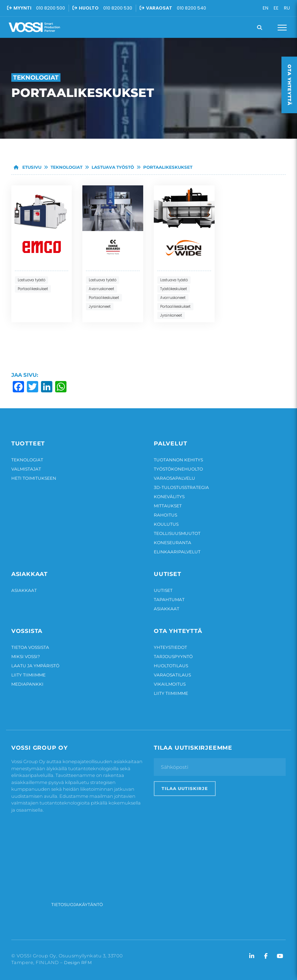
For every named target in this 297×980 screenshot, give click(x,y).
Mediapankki (27, 684)
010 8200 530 (118, 8)
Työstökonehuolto (178, 469)
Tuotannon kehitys (178, 460)
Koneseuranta (173, 543)
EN (266, 8)
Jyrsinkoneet (100, 307)
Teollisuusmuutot (177, 533)
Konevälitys (169, 497)
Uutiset (163, 590)
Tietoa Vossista (30, 647)
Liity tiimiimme (28, 675)
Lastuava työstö (113, 167)
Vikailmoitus (170, 684)
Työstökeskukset (174, 289)
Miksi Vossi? (26, 656)
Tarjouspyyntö (173, 656)
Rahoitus (165, 515)
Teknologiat (66, 167)
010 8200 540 (191, 8)
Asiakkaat (24, 590)
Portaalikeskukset (168, 167)
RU (287, 8)
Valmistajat (26, 469)
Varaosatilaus (172, 675)
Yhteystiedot (170, 647)
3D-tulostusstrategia (181, 487)
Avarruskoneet (101, 289)
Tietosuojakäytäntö (77, 904)
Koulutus (166, 524)
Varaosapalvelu (174, 478)
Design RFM (78, 962)
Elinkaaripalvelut (177, 552)
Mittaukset (168, 506)
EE (276, 8)
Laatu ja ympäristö (35, 666)
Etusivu (26, 167)
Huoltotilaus (171, 666)
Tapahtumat (169, 599)
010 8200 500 (51, 8)
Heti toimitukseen (34, 478)
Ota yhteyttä (290, 85)
